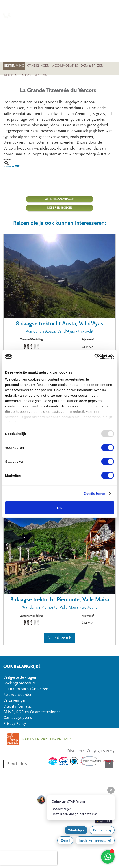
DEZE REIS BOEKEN (60, 208)
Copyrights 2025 (100, 751)
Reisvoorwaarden (18, 695)
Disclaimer (76, 751)
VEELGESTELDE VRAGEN (93, 41)
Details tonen (94, 493)
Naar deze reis (60, 638)
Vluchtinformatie (17, 706)
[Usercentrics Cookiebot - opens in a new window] (94, 357)
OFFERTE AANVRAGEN (60, 199)
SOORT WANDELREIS (96, 29)
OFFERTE (107, 35)
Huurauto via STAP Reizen (26, 689)
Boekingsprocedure (19, 683)
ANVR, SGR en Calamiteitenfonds (32, 712)
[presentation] (29, 858)
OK (59, 508)
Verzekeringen (15, 700)
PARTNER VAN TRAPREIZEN (47, 739)
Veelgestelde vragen (20, 677)
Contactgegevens (18, 718)
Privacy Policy (15, 724)
